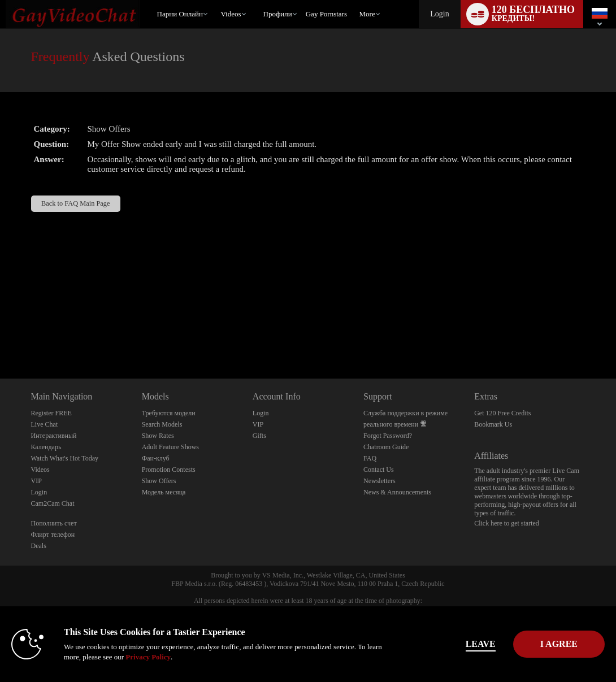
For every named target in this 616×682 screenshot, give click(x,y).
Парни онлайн (180, 14)
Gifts (259, 436)
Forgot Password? (388, 436)
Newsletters (379, 481)
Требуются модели (169, 413)
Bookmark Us (493, 424)
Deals (39, 546)
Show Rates (158, 436)
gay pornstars (326, 14)
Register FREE (51, 413)
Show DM (0, 336)
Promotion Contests (169, 470)
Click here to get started (507, 523)
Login (439, 14)
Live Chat (45, 424)
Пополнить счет (54, 523)
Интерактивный (54, 436)
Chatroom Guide (386, 447)
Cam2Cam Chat (53, 503)
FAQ (370, 458)
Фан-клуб (156, 458)
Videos (231, 14)
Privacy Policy (198, 657)
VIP (36, 481)
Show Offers (159, 481)
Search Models (162, 424)
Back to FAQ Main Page (75, 203)
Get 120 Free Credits (502, 413)
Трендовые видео (216, 0)
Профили (278, 14)
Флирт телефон (53, 535)
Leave (439, 644)
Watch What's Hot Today (65, 458)
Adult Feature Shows (170, 447)
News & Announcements (397, 492)
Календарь (46, 447)
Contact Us (379, 470)
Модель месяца (164, 492)
